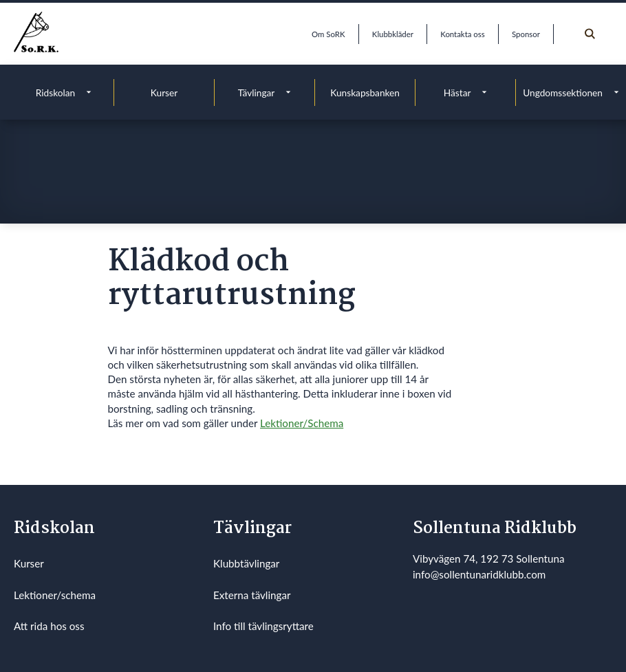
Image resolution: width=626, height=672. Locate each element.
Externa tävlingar (252, 595)
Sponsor (526, 34)
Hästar (457, 93)
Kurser (164, 93)
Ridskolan (55, 93)
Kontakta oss (462, 34)
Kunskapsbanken (365, 93)
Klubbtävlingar (246, 563)
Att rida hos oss (49, 626)
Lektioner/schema (55, 595)
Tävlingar (257, 93)
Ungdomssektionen (563, 93)
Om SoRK (328, 34)
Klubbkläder (393, 34)
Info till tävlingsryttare (263, 626)
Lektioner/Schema (302, 423)
